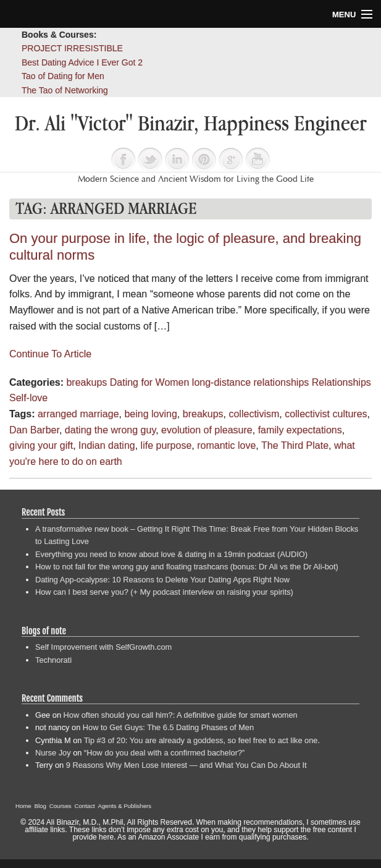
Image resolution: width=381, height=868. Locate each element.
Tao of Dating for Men (63, 76)
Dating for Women (150, 382)
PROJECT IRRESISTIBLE (72, 48)
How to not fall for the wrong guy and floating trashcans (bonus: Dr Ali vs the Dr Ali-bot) (187, 567)
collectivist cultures (326, 414)
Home (23, 806)
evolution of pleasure (207, 430)
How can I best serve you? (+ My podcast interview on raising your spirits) (164, 592)
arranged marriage (78, 414)
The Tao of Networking (65, 90)
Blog (40, 806)
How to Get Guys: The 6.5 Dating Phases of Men (168, 727)
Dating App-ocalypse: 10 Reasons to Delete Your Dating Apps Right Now (162, 580)
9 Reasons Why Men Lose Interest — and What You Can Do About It (186, 765)
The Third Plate (295, 445)
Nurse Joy (53, 753)
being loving (150, 414)
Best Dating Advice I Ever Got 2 (82, 62)
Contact (85, 806)
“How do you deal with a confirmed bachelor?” (164, 753)
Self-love (28, 398)
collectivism (254, 414)
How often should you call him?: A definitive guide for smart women (181, 715)
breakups (86, 382)
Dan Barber (34, 430)
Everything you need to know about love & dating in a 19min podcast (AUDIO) (171, 554)
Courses (61, 806)
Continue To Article (50, 354)
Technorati (53, 660)
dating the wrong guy (110, 430)
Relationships (341, 382)
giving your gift (41, 445)
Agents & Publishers (125, 806)
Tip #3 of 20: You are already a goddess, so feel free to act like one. (202, 740)
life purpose (166, 445)
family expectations (300, 430)
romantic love (226, 445)
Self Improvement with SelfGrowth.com (103, 647)
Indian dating (107, 445)
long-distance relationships (250, 382)
